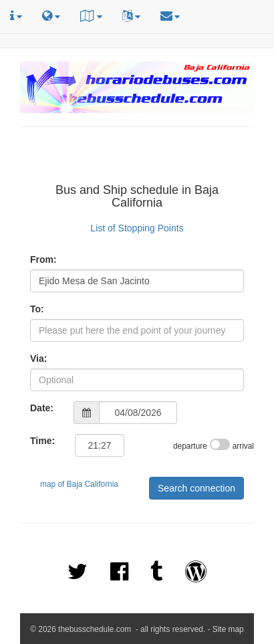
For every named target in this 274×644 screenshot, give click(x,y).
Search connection (196, 488)
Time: (42, 441)
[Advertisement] (137, 157)
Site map (228, 629)
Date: (42, 408)
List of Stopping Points (137, 228)
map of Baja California (79, 484)
